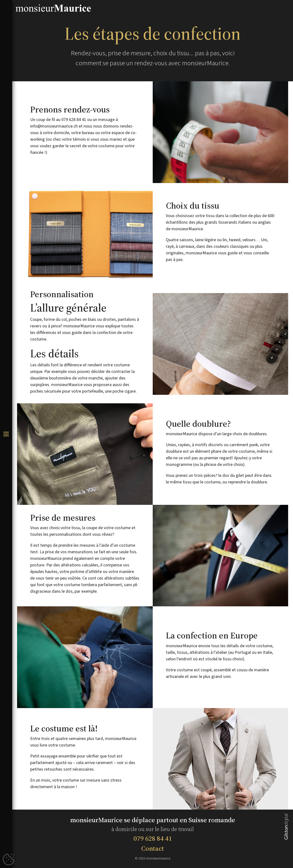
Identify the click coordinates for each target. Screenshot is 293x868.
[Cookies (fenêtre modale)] (9, 860)
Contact (153, 848)
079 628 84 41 (153, 838)
